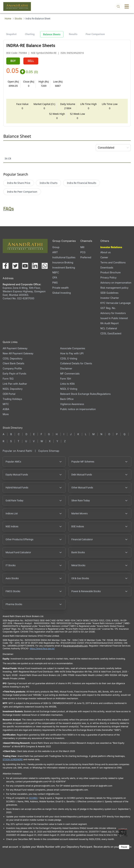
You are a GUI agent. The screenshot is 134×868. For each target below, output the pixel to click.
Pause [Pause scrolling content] (124, 847)
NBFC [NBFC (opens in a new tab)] (56, 272)
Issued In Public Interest (114, 318)
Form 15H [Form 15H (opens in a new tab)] (66, 379)
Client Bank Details (13, 363)
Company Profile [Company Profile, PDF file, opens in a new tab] (12, 368)
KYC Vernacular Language (116, 303)
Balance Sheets (52, 34)
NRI (82, 247)
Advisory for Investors (113, 313)
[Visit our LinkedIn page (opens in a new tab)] (35, 266)
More (6, 414)
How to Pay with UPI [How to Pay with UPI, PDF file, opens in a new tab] (72, 353)
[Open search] (118, 6)
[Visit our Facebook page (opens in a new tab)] (6, 266)
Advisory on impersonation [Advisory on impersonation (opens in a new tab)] (116, 283)
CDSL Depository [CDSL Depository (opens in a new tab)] (12, 358)
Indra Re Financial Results (81, 183)
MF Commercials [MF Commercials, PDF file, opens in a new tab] (70, 374)
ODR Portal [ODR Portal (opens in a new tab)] (9, 394)
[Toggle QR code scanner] (123, 832)
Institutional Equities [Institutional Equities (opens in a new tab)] (64, 257)
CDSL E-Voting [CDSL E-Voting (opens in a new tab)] (69, 358)
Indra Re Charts (49, 183)
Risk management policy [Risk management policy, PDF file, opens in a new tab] (114, 288)
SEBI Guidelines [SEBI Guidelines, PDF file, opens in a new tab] (109, 293)
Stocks (18, 19)
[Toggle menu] (127, 6)
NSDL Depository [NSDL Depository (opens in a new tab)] (13, 389)
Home (8, 19)
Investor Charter (110, 298)
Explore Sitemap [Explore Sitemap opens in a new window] (49, 451)
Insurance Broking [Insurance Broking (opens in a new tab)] (63, 262)
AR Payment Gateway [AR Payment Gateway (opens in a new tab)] (15, 348)
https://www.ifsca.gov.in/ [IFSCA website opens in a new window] (42, 649)
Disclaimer (66, 368)
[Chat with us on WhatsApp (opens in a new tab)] (45, 266)
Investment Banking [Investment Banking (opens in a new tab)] (64, 268)
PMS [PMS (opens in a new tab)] (55, 283)
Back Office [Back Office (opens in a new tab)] (67, 399)
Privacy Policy (108, 278)
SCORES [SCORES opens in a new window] (33, 798)
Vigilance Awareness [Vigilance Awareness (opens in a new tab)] (72, 404)
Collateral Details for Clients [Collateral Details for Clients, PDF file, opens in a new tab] (76, 363)
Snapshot (11, 34)
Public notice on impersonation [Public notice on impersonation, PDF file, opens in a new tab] (78, 409)
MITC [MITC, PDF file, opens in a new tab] (6, 404)
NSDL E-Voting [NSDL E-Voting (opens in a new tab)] (69, 389)
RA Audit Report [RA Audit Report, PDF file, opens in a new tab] (109, 323)
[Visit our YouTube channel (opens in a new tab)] (25, 266)
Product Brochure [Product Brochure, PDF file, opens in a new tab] (110, 272)
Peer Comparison (95, 34)
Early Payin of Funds (14, 374)
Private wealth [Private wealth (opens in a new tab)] (61, 288)
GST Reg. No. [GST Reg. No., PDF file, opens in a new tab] (108, 308)
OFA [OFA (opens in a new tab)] (55, 278)
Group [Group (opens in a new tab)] (56, 247)
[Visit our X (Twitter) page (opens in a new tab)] (15, 266)
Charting (30, 34)
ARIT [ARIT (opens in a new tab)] (55, 252)
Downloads (107, 268)
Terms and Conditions (113, 262)
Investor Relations (111, 247)
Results (73, 34)
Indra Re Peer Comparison (22, 192)
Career (104, 257)
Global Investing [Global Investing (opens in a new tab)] (62, 293)
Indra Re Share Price (19, 183)
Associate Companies (73, 348)
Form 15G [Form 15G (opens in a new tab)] (8, 379)
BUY (13, 61)
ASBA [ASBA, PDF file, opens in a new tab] (6, 409)
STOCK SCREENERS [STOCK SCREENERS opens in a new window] (13, 759)
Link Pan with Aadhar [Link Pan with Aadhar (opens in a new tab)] (15, 384)
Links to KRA (67, 384)
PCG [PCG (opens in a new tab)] (83, 252)
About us (105, 252)
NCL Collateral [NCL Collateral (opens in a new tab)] (109, 328)
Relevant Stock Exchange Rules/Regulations (85, 394)
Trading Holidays (12, 399)
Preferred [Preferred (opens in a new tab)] (86, 257)
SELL (31, 61)
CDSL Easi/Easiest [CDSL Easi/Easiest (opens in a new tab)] (111, 333)
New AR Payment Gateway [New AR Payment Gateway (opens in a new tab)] (18, 353)
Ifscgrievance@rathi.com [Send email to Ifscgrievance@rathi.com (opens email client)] (75, 646)
